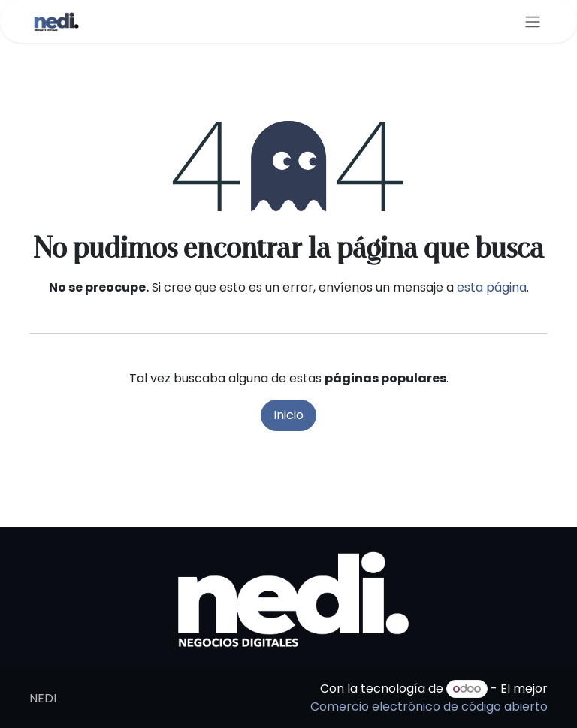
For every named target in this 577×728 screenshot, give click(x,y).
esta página (492, 287)
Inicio (288, 415)
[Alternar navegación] (533, 21)
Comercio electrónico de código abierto (429, 707)
